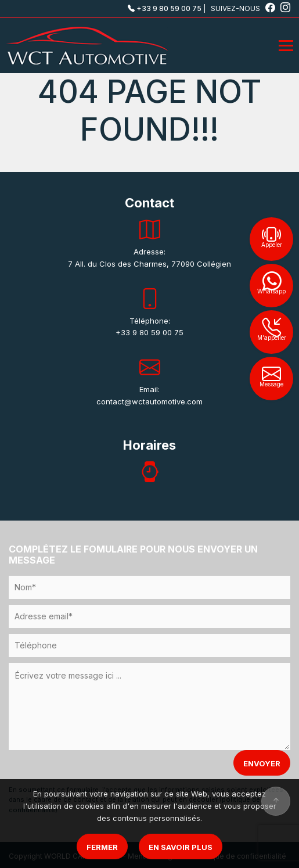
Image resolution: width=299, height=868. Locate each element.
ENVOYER (262, 763)
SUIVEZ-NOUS (244, 8)
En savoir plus (181, 847)
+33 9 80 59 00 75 (165, 8)
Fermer (102, 847)
